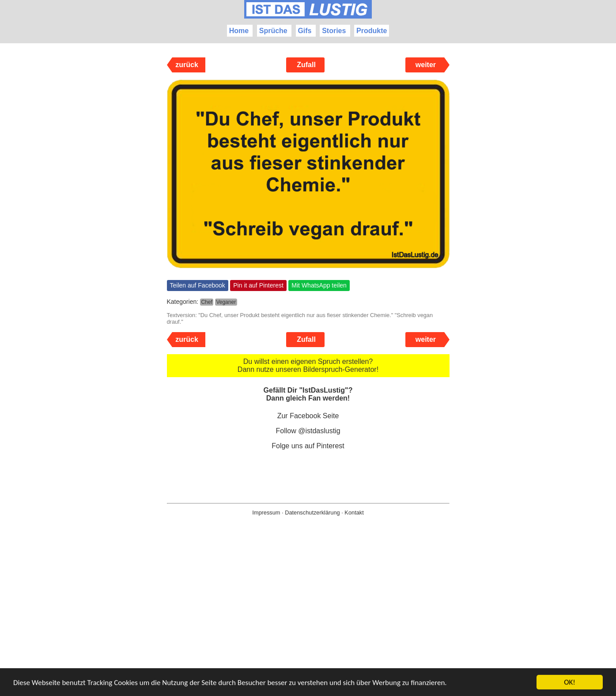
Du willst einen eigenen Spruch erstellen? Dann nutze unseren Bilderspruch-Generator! (308, 365)
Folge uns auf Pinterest (308, 446)
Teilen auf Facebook (198, 285)
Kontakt (354, 513)
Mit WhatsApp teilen (319, 285)
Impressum (266, 513)
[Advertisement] (308, 620)
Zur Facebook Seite (308, 416)
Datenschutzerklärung (312, 513)
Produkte (372, 31)
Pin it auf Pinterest (258, 285)
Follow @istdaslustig (308, 431)
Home (239, 31)
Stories (334, 31)
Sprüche (273, 31)
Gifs (304, 31)
